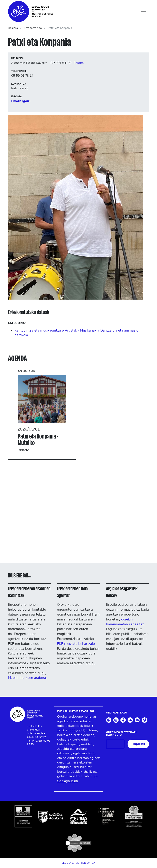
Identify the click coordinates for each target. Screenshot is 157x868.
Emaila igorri (21, 101)
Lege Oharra (70, 863)
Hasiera (13, 28)
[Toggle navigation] (144, 11)
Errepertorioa (33, 28)
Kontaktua (88, 863)
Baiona (78, 63)
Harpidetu (138, 744)
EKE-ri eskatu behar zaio (76, 644)
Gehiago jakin (68, 781)
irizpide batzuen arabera (27, 678)
